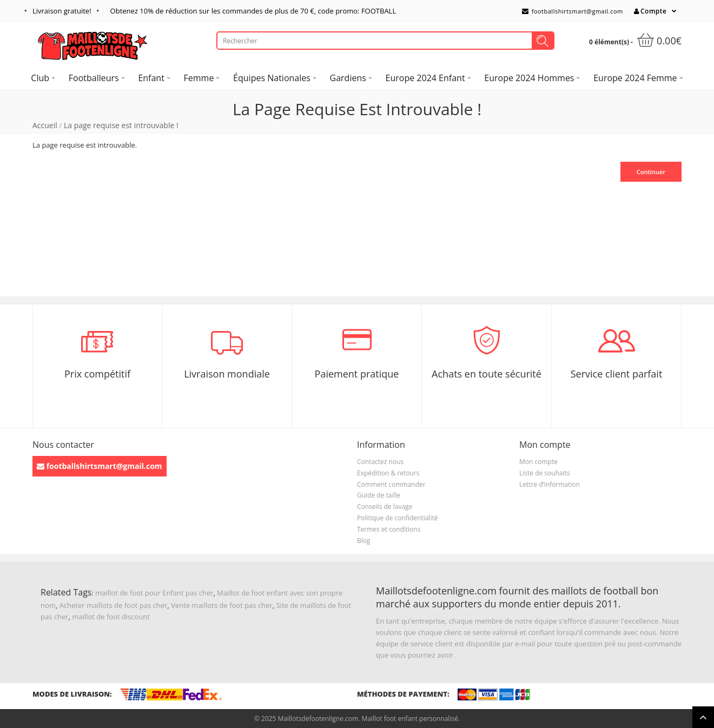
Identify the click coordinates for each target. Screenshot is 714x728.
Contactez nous (380, 462)
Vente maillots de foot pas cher (222, 605)
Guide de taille (379, 495)
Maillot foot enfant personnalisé (409, 719)
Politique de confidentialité (397, 518)
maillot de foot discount (111, 617)
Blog (364, 541)
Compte (650, 11)
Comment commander (391, 484)
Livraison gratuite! (62, 11)
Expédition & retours (388, 473)
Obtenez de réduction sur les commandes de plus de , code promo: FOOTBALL (253, 11)
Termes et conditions (389, 529)
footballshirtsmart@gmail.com (573, 11)
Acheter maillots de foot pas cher (114, 605)
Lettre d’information (550, 484)
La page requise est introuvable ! (121, 125)
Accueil (45, 125)
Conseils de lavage (385, 507)
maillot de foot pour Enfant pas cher (154, 593)
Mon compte (538, 462)
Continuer (651, 172)
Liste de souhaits (545, 473)
